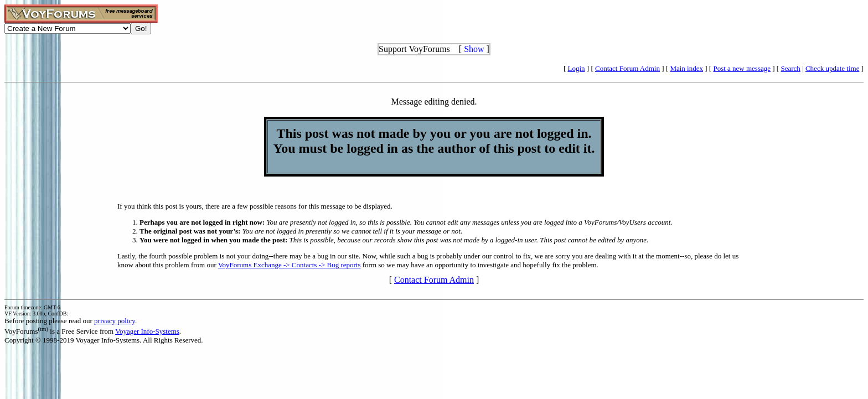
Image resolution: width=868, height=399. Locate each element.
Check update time (832, 68)
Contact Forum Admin (627, 68)
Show (474, 49)
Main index (686, 68)
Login (577, 68)
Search (790, 68)
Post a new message (742, 68)
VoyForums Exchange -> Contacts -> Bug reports (290, 265)
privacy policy (115, 321)
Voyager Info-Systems (147, 331)
